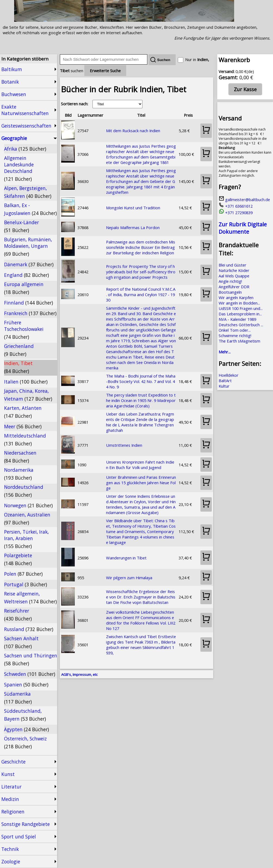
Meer (23, 426)
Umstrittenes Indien (124, 445)
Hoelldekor (229, 375)
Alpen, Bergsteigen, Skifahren (28, 192)
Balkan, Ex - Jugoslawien (30, 209)
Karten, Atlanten (23, 412)
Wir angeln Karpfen (236, 297)
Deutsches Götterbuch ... (241, 325)
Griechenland (19, 350)
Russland (29, 629)
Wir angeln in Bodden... (239, 303)
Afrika (25, 149)
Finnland (29, 303)
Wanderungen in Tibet (126, 558)
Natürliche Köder (234, 270)
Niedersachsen (20, 457)
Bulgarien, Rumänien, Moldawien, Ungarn (28, 247)
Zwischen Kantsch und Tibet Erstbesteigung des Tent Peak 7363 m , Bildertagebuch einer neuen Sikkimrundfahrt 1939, (141, 645)
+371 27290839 (236, 213)
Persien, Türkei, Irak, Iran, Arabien (26, 539)
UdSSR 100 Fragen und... (241, 308)
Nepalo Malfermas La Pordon (133, 227)
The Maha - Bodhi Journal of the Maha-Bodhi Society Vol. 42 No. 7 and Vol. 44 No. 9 (141, 381)
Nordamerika (19, 474)
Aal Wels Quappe (234, 276)
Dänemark (29, 264)
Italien (26, 382)
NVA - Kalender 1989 (237, 319)
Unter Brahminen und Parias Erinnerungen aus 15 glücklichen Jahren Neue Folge (141, 483)
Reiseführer (18, 615)
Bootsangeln (230, 292)
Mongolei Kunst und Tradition (133, 208)
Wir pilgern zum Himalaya (129, 578)
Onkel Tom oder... (235, 330)
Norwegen (28, 505)
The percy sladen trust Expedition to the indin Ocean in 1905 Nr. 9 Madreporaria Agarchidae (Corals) (141, 400)
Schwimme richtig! (235, 335)
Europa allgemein (24, 288)
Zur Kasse (245, 89)
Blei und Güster (232, 265)
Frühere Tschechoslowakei (24, 330)
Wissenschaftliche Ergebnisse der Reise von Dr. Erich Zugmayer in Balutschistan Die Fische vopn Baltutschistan (141, 597)
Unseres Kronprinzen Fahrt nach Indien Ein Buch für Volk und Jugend (140, 465)
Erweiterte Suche (105, 71)
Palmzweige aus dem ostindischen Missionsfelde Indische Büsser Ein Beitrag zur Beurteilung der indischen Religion (141, 247)
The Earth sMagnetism (239, 341)
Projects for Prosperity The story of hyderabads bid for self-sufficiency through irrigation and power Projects (141, 272)
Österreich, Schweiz (25, 742)
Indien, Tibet (18, 367)
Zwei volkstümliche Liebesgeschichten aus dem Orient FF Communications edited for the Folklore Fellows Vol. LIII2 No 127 (141, 620)
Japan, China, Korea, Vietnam (28, 395)
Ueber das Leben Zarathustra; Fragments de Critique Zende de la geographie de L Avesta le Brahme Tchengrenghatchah (140, 422)
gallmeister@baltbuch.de (244, 199)
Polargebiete (18, 559)
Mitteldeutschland (25, 440)
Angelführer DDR (234, 287)
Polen (23, 574)
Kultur (224, 386)
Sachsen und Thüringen (31, 659)
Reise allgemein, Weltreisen (30, 598)
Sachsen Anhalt (21, 642)
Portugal (26, 584)
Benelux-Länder (21, 226)
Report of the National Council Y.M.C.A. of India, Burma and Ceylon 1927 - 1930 (141, 294)
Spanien (26, 685)
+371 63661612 (236, 206)
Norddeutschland (24, 491)
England (27, 275)
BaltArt (225, 381)
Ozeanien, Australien (27, 519)
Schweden (30, 674)
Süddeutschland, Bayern (25, 715)
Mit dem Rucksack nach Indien (133, 131)
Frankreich (30, 313)
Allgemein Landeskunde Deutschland (19, 168)
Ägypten (27, 729)
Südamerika (18, 698)
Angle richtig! (230, 281)
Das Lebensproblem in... (240, 314)
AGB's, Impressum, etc (79, 674)
